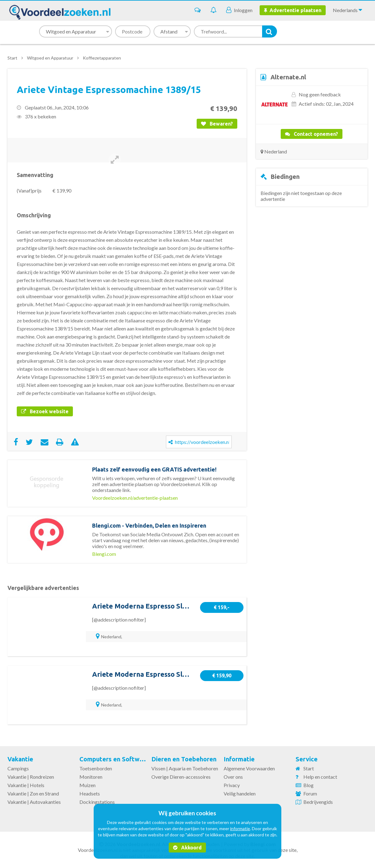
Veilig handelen (240, 793)
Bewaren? (217, 124)
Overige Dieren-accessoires (181, 777)
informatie (240, 828)
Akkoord (187, 848)
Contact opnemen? (312, 134)
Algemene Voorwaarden (249, 768)
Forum (310, 793)
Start (12, 58)
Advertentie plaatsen (293, 10)
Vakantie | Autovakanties (34, 802)
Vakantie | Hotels (26, 785)
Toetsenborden (96, 768)
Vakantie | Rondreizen (31, 777)
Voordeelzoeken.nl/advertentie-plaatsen (135, 498)
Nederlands (347, 10)
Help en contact (320, 777)
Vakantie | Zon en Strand (33, 793)
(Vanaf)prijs (29, 190)
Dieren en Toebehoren (184, 759)
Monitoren (91, 777)
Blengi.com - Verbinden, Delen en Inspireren (149, 525)
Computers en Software (114, 759)
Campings (18, 768)
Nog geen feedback (320, 94)
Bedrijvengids (318, 802)
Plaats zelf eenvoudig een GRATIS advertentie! (154, 469)
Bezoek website (45, 411)
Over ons (233, 777)
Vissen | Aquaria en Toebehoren (185, 768)
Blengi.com (104, 554)
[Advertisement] (312, 262)
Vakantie (20, 759)
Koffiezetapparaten (102, 58)
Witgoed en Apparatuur (50, 58)
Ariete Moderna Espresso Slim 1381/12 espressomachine (184, 606)
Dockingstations (97, 802)
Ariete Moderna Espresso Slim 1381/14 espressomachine (184, 674)
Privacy (232, 785)
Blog (308, 785)
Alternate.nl (288, 77)
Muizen (87, 785)
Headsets (90, 793)
